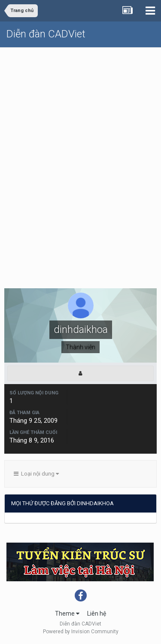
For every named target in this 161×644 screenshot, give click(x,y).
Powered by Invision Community (81, 632)
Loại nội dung (36, 474)
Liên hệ (97, 613)
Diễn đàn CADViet (46, 34)
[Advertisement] (80, 133)
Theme (67, 613)
